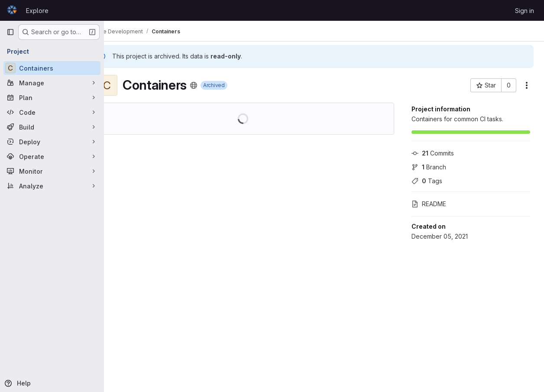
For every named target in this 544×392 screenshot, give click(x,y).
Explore (37, 11)
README (429, 204)
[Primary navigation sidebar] (10, 32)
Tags (427, 181)
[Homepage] (12, 10)
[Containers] (52, 68)
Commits (433, 153)
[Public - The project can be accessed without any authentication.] (217, 85)
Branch (429, 167)
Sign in (525, 11)
